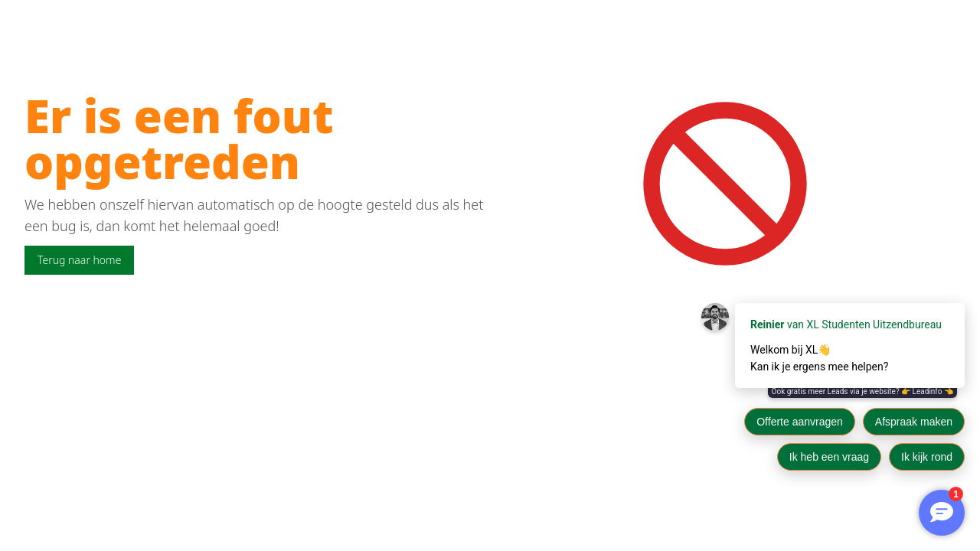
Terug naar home (79, 260)
